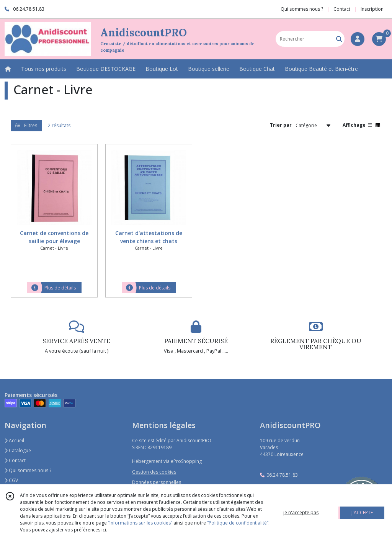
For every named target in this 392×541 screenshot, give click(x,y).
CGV (11, 480)
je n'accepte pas (301, 512)
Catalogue (18, 450)
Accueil (14, 440)
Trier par (281, 125)
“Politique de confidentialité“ (238, 523)
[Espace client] (358, 39)
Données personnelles (157, 482)
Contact (342, 9)
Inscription (372, 9)
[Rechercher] (339, 39)
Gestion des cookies (154, 472)
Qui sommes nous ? (28, 470)
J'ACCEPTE (362, 512)
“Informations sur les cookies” (140, 523)
